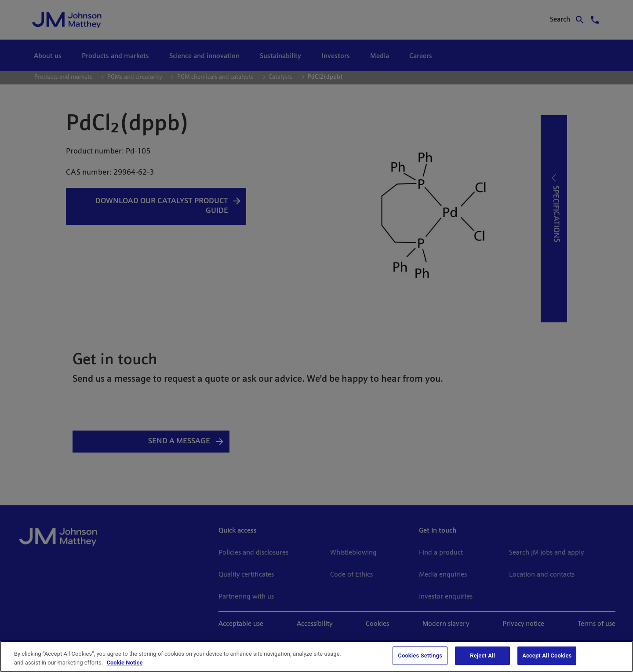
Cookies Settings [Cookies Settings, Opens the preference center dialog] (420, 656)
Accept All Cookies (547, 656)
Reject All (482, 656)
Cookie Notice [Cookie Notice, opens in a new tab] (124, 663)
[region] (316, 656)
